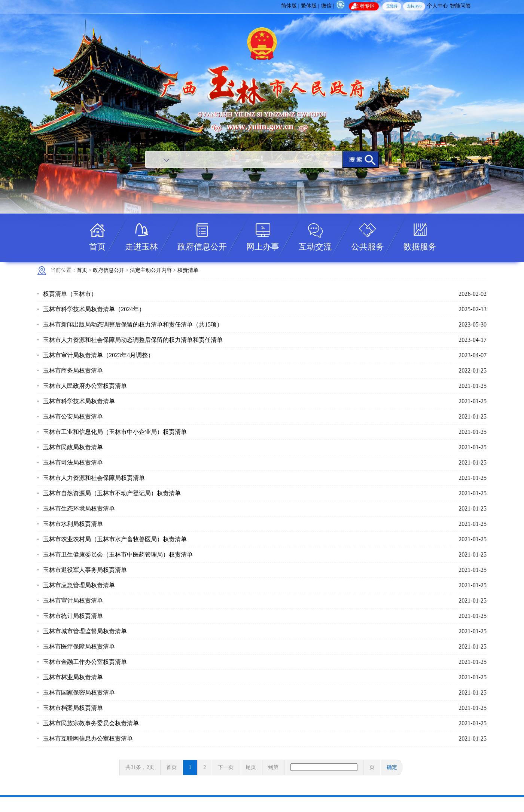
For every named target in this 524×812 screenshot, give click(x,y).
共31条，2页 (140, 767)
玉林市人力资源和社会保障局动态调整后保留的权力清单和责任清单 (133, 340)
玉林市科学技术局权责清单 (79, 401)
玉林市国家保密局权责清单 (79, 693)
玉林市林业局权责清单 (73, 677)
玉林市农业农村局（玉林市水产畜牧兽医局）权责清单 (115, 539)
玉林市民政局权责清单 (73, 447)
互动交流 (315, 247)
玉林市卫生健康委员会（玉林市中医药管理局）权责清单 (118, 554)
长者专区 (365, 6)
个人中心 (438, 6)
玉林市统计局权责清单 (73, 616)
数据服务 (420, 247)
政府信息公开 (202, 247)
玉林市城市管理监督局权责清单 (85, 631)
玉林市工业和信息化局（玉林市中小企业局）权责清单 (115, 432)
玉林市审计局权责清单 (73, 600)
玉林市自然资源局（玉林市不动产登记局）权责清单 (112, 493)
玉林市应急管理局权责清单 (79, 585)
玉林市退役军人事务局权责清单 (85, 570)
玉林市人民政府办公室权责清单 (85, 386)
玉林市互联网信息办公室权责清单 (88, 739)
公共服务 (368, 247)
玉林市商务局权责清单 (73, 370)
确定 (392, 767)
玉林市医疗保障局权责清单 (79, 646)
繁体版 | (310, 6)
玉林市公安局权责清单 (73, 416)
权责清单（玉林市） (70, 294)
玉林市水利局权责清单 (73, 524)
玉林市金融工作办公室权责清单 (85, 662)
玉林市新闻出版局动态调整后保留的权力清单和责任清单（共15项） (133, 324)
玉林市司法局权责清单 (73, 462)
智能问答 (460, 6)
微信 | (327, 6)
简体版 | (290, 6)
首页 (97, 247)
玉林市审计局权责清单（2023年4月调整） (98, 355)
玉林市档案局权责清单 (73, 708)
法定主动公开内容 (151, 270)
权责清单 (188, 270)
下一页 (226, 767)
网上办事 (263, 247)
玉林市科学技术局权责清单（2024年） (94, 309)
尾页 (251, 767)
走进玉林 (141, 247)
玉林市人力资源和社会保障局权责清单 (94, 478)
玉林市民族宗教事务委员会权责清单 (91, 723)
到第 (273, 767)
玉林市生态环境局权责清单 (79, 508)
